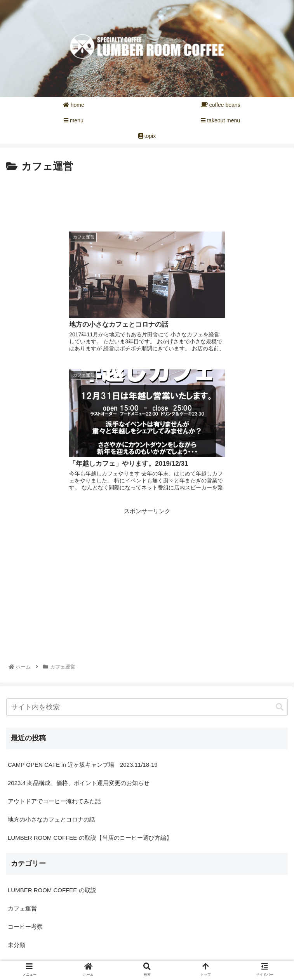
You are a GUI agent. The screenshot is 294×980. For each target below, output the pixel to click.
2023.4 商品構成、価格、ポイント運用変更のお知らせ (79, 632)
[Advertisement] (147, 199)
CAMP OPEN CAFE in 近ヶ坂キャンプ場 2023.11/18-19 (83, 614)
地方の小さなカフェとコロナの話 (51, 669)
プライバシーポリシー (219, 958)
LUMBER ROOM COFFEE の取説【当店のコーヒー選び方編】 (90, 687)
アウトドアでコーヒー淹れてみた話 (54, 650)
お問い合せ (75, 958)
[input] (147, 556)
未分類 (17, 794)
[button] (280, 556)
